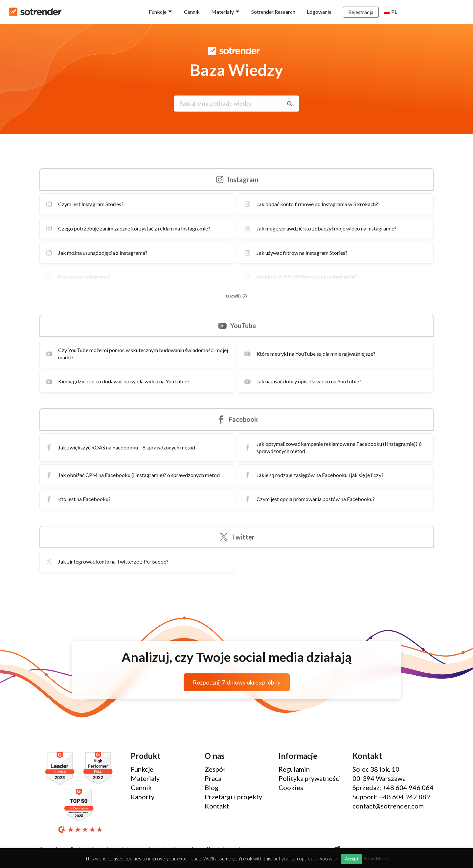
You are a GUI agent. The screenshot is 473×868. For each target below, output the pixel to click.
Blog (212, 787)
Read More (376, 859)
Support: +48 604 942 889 (391, 797)
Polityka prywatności (310, 778)
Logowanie (350, 12)
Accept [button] (352, 859)
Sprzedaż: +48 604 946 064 (393, 787)
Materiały (253, 12)
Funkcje (188, 12)
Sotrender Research (304, 12)
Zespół (215, 769)
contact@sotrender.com (388, 806)
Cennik (222, 12)
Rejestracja (391, 12)
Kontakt (217, 806)
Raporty (143, 797)
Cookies (291, 787)
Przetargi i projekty (233, 797)
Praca (213, 778)
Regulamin (294, 769)
